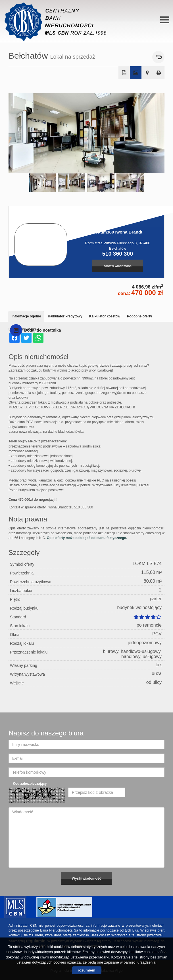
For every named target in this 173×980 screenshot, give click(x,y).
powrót (158, 57)
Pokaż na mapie (147, 73)
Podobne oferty (139, 316)
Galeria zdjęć (136, 73)
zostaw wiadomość (118, 266)
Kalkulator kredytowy (65, 316)
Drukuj (159, 73)
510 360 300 (118, 254)
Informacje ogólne (26, 316)
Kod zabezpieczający (30, 784)
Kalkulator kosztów (105, 316)
